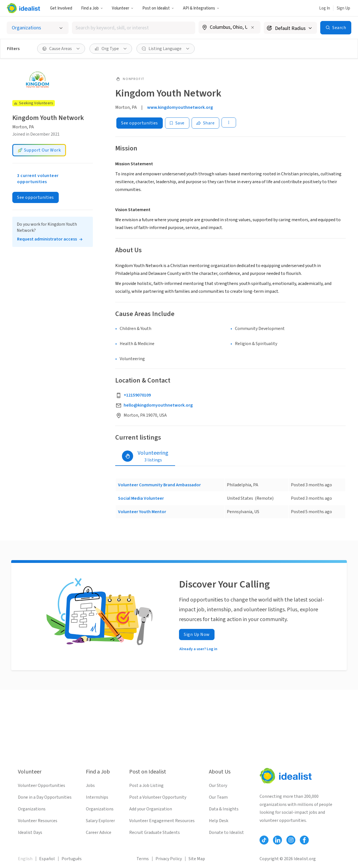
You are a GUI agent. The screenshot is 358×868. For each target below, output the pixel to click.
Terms (143, 859)
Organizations (32, 809)
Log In (325, 8)
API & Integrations (201, 8)
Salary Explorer (100, 821)
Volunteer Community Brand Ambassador (159, 485)
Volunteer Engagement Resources (162, 821)
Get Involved (61, 8)
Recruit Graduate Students (155, 832)
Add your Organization (151, 809)
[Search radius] (290, 28)
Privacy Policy (169, 859)
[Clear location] (253, 27)
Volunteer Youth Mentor (142, 512)
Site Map (197, 859)
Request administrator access (47, 239)
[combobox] (134, 28)
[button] (92, 8)
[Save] (177, 123)
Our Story (218, 786)
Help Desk (219, 821)
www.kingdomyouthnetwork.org (180, 107)
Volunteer (123, 8)
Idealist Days (30, 832)
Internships (97, 797)
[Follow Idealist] (264, 840)
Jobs (90, 786)
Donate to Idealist (226, 832)
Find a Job (92, 8)
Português (72, 859)
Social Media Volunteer (141, 498)
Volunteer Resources (38, 821)
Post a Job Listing (146, 786)
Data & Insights (224, 809)
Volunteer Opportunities (42, 786)
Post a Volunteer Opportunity (158, 797)
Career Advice (99, 832)
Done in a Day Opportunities (45, 797)
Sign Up (343, 8)
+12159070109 (137, 395)
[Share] (206, 123)
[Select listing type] (38, 28)
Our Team (218, 797)
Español (47, 859)
